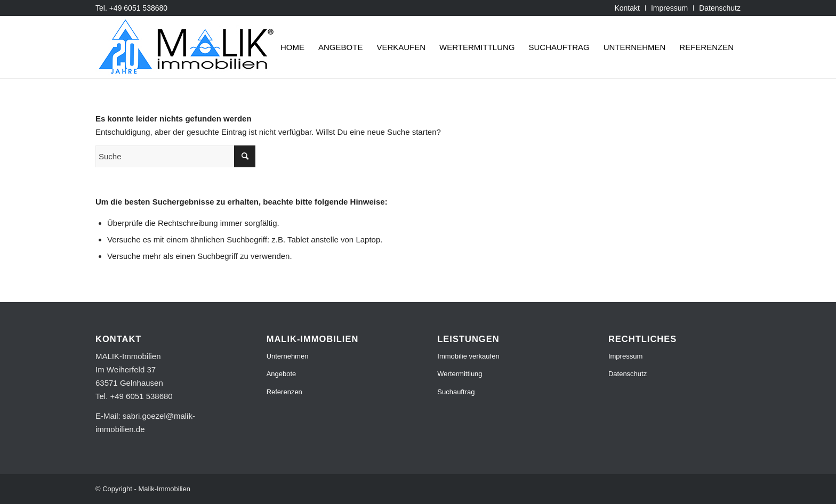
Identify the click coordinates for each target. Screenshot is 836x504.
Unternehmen (288, 356)
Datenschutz (720, 8)
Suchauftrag (456, 392)
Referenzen (284, 392)
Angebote (282, 374)
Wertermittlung (460, 374)
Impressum (669, 8)
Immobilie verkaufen (468, 356)
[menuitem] (627, 8)
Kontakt (627, 8)
